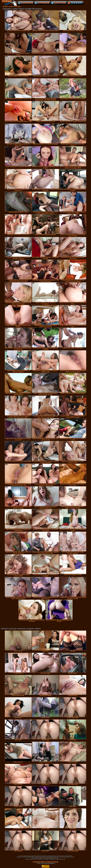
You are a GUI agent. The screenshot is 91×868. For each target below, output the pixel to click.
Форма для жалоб (52, 862)
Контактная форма (39, 862)
